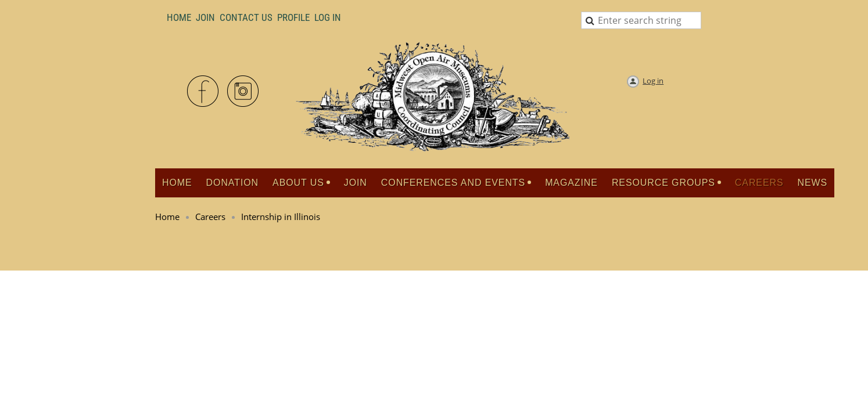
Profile (293, 17)
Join (205, 17)
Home (179, 17)
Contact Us (246, 17)
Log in (653, 81)
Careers (210, 217)
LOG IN (328, 17)
